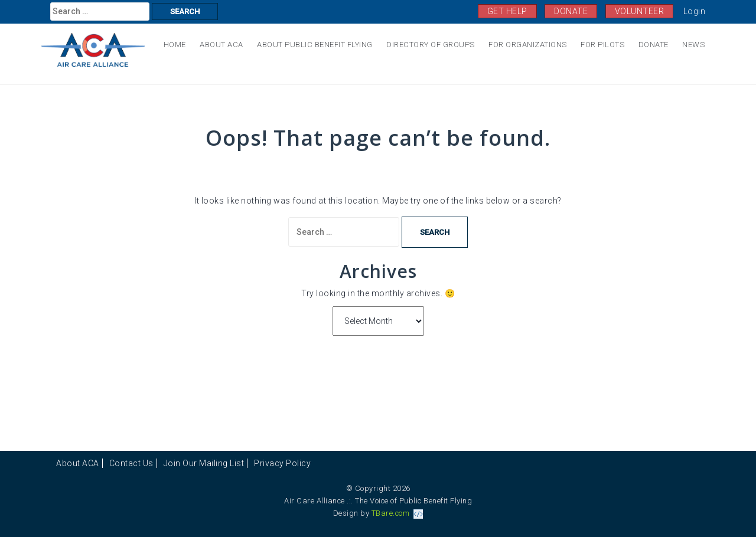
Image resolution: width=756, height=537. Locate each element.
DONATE (571, 11)
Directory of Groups (431, 45)
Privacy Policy (282, 463)
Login (695, 11)
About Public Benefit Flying (315, 45)
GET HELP (507, 11)
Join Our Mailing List (204, 463)
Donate (654, 45)
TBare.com (397, 513)
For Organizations (528, 45)
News (693, 45)
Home (175, 45)
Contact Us (131, 463)
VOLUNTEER (640, 11)
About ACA (221, 45)
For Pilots (602, 45)
